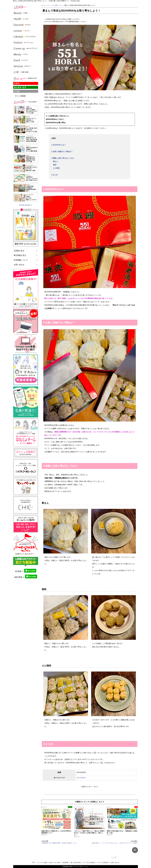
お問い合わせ (19, 265)
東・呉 (70, 807)
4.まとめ (55, 175)
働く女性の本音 (76, 863)
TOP (33, 862)
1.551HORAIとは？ (59, 145)
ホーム (43, 5)
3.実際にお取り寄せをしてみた (63, 158)
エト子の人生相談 (89, 863)
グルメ (61, 5)
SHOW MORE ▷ (26, 205)
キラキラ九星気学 (103, 863)
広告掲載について (21, 260)
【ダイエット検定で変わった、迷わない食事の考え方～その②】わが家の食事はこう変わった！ (89, 833)
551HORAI (81, 778)
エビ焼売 (55, 168)
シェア (114, 857)
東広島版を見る (20, 255)
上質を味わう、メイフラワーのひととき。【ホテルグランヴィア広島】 (115, 843)
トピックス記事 (52, 5)
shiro (95, 787)
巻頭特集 (65, 863)
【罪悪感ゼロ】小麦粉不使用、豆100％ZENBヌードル (59, 843)
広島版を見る (19, 251)
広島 (136, 807)
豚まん (55, 161)
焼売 (54, 165)
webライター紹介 (55, 863)
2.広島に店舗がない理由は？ (62, 152)
